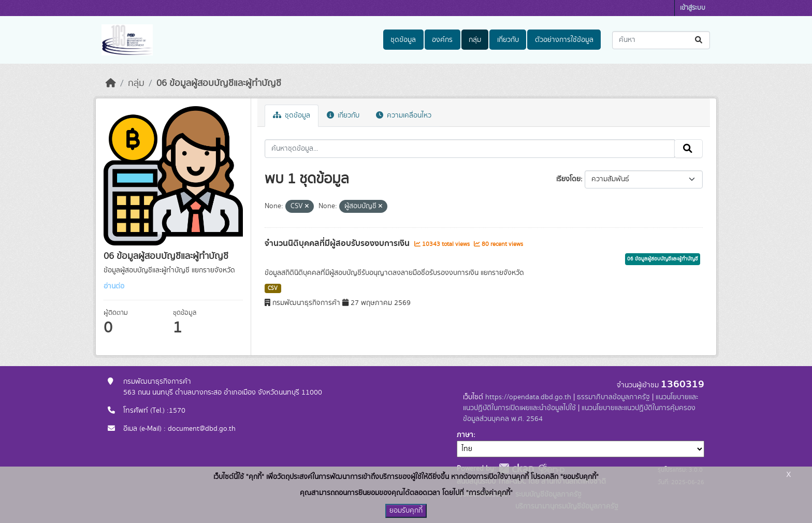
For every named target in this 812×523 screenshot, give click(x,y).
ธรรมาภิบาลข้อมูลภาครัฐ (613, 397)
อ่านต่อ (114, 286)
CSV (273, 288)
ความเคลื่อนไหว (404, 115)
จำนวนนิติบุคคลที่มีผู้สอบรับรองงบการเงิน (338, 243)
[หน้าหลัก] (111, 83)
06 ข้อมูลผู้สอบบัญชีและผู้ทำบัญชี (219, 83)
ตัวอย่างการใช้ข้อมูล (564, 40)
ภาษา (465, 435)
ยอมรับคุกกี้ (406, 511)
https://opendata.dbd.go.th (528, 397)
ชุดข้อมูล (403, 40)
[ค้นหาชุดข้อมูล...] (661, 40)
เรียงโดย (568, 179)
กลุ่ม (475, 40)
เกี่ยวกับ (508, 40)
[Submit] (699, 40)
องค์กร (442, 40)
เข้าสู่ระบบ (693, 8)
